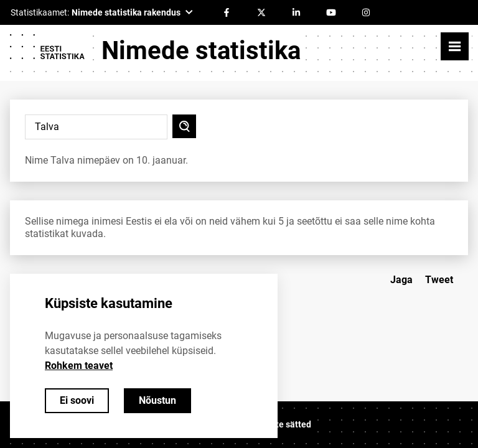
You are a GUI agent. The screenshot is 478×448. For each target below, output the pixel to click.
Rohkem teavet (79, 366)
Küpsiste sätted (280, 424)
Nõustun (157, 400)
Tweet (439, 280)
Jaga (401, 280)
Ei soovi (77, 400)
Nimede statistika (201, 51)
